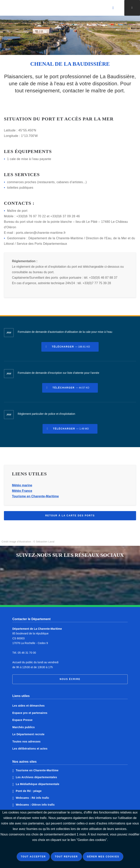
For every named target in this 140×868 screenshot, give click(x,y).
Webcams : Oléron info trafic (35, 805)
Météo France (22, 492)
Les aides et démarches (29, 706)
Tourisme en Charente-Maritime (35, 497)
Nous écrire (70, 679)
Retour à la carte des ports (70, 517)
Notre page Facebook (62, 573)
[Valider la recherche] (113, 8)
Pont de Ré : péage (29, 791)
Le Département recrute (28, 734)
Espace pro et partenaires (30, 713)
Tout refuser (66, 857)
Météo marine (22, 486)
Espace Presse (22, 720)
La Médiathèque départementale (38, 784)
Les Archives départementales (36, 777)
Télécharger (71, 348)
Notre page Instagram (62, 589)
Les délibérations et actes (30, 749)
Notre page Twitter (78, 573)
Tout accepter (33, 857)
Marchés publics (24, 727)
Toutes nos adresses (26, 742)
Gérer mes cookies (103, 857)
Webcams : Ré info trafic (33, 798)
